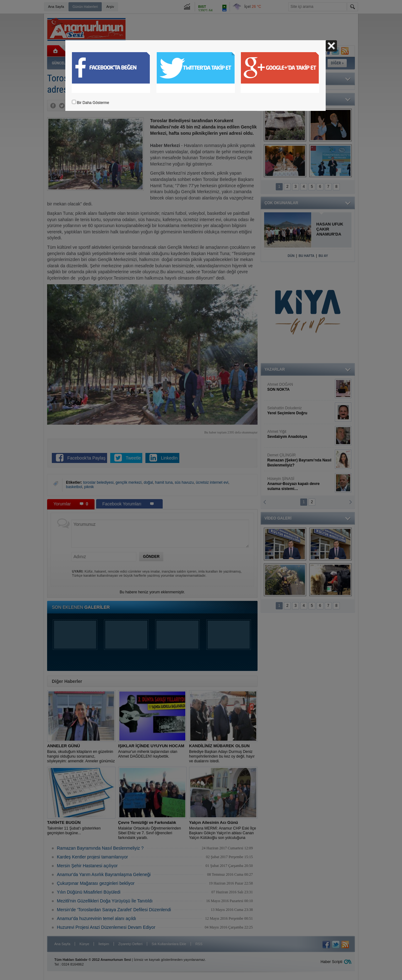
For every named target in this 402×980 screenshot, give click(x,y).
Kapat (331, 46)
